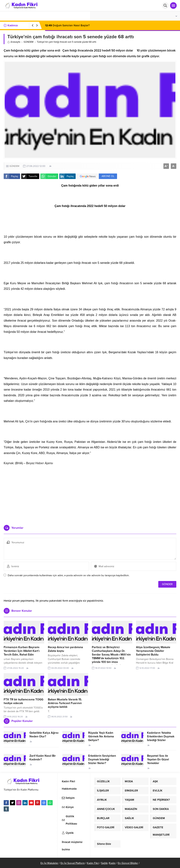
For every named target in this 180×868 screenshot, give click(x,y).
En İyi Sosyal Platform (73, 863)
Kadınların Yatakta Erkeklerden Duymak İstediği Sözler (161, 736)
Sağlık (104, 863)
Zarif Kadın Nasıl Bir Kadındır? (43, 758)
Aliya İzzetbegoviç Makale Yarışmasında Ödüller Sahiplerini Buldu (153, 651)
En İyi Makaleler (49, 863)
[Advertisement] (90, 494)
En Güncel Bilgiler (128, 863)
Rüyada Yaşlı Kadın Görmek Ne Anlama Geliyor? (101, 736)
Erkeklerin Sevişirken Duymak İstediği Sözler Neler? (102, 759)
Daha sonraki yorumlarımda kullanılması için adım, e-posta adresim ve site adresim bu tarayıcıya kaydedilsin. (69, 575)
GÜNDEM (29, 42)
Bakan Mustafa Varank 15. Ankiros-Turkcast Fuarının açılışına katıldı (65, 703)
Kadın (112, 863)
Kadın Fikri (93, 863)
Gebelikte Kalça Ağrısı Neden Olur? (44, 735)
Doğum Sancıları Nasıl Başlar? (67, 25)
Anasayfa (14, 42)
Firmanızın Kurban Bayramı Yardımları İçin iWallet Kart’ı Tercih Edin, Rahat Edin (22, 651)
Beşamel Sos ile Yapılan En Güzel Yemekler (158, 759)
